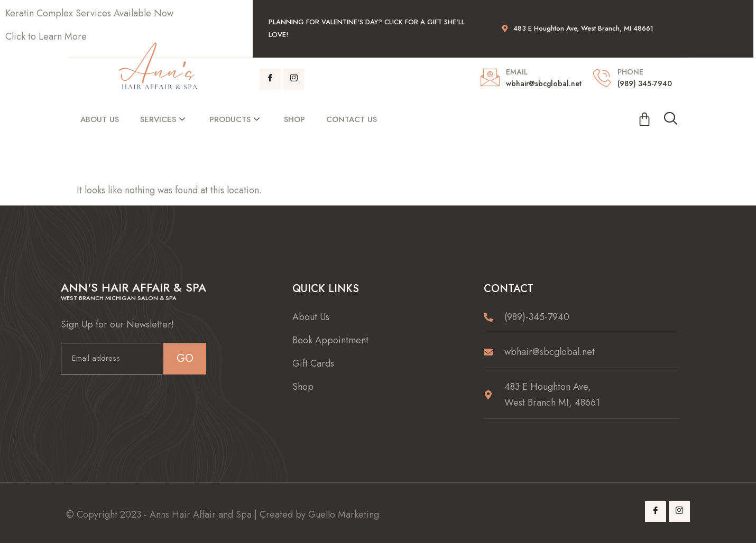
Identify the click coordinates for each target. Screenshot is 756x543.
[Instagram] (294, 79)
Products (234, 119)
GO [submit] (185, 358)
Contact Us (352, 119)
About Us (100, 119)
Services (163, 119)
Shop (294, 119)
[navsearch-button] (670, 119)
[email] (112, 359)
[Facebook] (270, 79)
